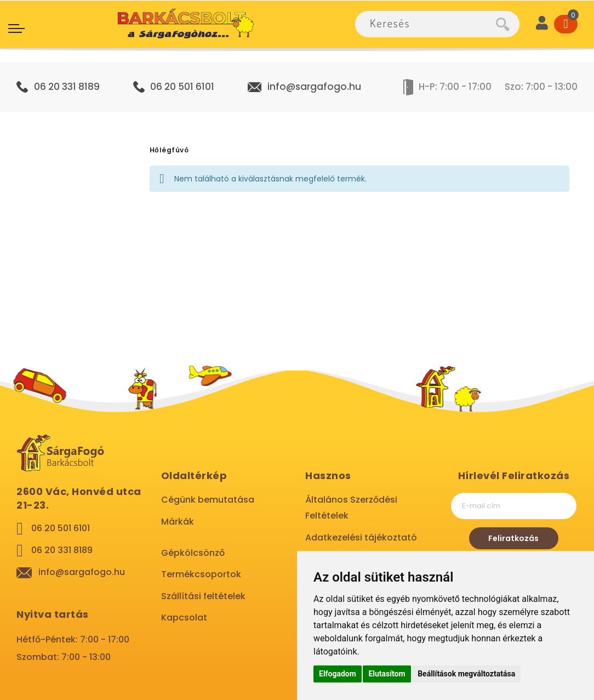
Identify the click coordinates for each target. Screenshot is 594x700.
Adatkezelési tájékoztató (361, 537)
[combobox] (425, 24)
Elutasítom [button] (387, 674)
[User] (542, 24)
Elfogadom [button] (338, 674)
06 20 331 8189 (67, 87)
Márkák (178, 522)
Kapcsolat (184, 618)
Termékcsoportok (201, 574)
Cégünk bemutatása (208, 500)
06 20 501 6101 (182, 87)
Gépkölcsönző (193, 553)
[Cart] (566, 24)
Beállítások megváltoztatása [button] (466, 674)
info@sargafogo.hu (314, 87)
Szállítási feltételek (203, 596)
